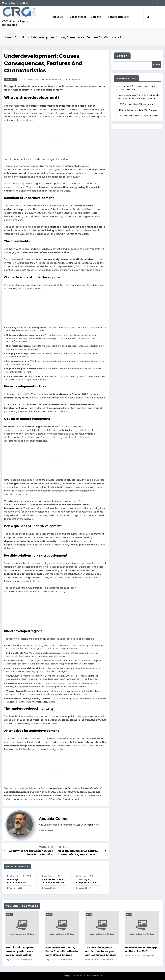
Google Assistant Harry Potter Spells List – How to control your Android (101, 952)
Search (122, 56)
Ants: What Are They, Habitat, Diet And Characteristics (31, 853)
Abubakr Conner (31, 80)
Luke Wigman (49, 876)
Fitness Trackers (120, 17)
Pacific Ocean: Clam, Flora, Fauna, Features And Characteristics (53, 881)
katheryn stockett (16, 876)
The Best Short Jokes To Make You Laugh (138, 116)
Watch (9, 915)
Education (11, 80)
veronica (82, 876)
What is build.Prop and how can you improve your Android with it (59, 952)
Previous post (46, 847)
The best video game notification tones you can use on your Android (140, 952)
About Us (58, 17)
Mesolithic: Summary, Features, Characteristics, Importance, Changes (78, 853)
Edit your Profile (85, 825)
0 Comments (74, 80)
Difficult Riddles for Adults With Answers (138, 110)
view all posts (46, 831)
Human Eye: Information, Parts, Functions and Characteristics (17, 881)
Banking (97, 17)
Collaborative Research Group (58, 789)
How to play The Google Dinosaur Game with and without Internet (21, 952)
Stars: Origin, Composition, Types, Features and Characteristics (87, 881)
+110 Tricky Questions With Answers (136, 104)
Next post (63, 847)
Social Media (78, 17)
